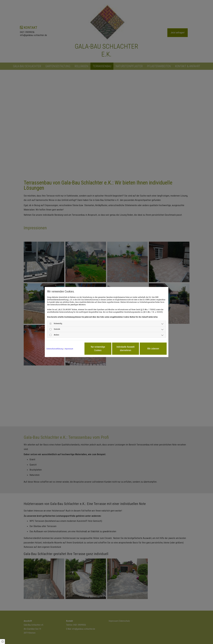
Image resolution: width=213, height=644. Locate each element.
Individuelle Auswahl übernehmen (125, 349)
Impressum (69, 349)
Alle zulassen (153, 349)
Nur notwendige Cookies (98, 349)
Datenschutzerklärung (55, 349)
